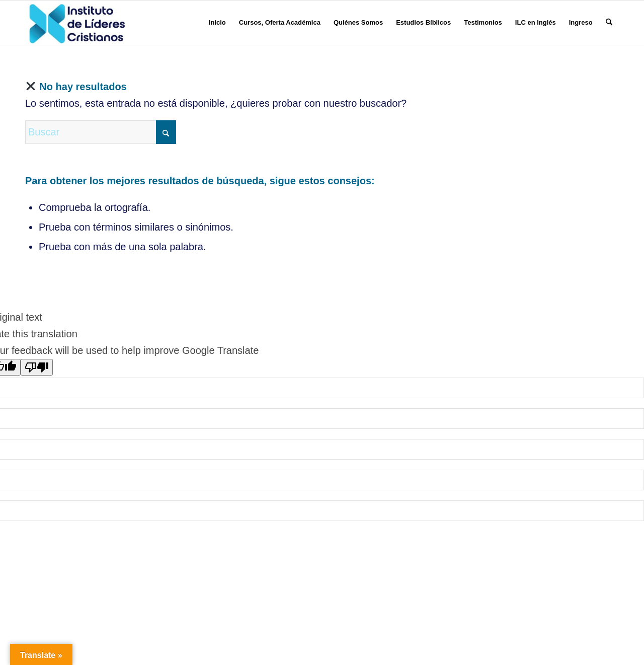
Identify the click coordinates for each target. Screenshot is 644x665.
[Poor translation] (37, 367)
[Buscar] (609, 23)
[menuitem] (217, 23)
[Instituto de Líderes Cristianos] (77, 23)
